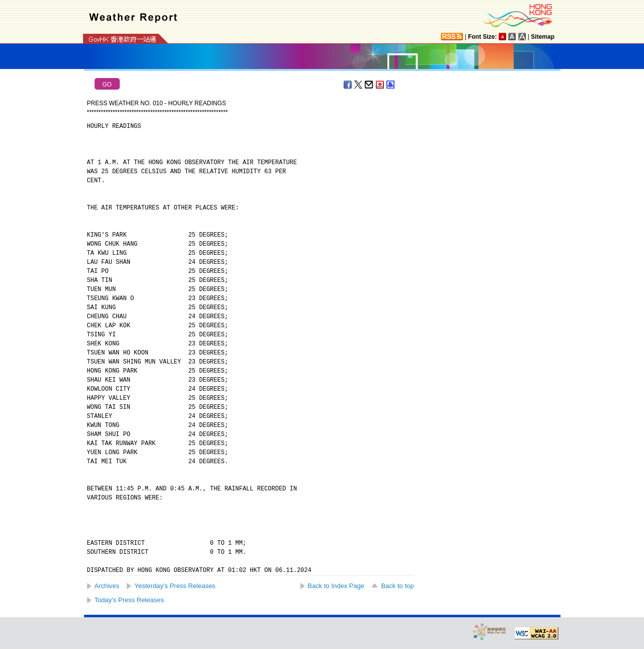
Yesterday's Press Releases (175, 586)
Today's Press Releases (129, 600)
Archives (107, 586)
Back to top (397, 586)
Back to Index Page (336, 586)
